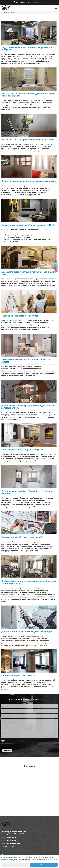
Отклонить (15, 865)
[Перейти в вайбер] (56, 263)
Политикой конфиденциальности (24, 861)
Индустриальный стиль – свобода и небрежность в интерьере (27, 48)
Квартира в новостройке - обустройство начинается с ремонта (28, 492)
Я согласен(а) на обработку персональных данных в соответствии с (28, 742)
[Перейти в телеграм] (56, 266)
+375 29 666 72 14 (23, 2)
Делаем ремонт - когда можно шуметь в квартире (26, 631)
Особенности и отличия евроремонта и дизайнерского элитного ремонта (29, 582)
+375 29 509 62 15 (39, 2)
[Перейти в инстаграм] (56, 270)
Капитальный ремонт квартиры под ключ (22, 449)
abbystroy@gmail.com (11, 844)
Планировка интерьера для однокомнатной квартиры (29, 181)
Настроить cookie (7, 859)
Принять (44, 865)
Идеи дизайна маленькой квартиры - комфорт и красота (26, 361)
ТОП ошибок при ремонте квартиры (20, 316)
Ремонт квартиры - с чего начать (18, 675)
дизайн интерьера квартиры (21, 371)
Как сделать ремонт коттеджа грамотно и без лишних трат (28, 273)
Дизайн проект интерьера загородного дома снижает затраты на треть (28, 407)
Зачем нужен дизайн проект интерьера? (22, 537)
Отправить (7, 750)
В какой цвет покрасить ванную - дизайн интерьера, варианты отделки (28, 95)
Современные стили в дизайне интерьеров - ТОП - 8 (28, 225)
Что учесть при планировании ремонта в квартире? (28, 139)
